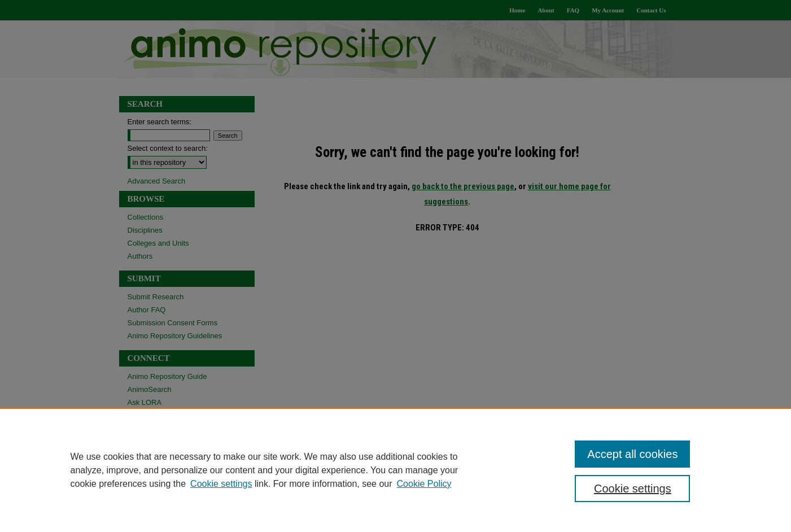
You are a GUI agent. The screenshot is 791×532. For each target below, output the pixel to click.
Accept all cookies (632, 454)
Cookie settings (221, 484)
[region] (395, 470)
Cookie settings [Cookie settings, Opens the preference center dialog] (633, 489)
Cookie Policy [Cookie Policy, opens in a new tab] (424, 484)
